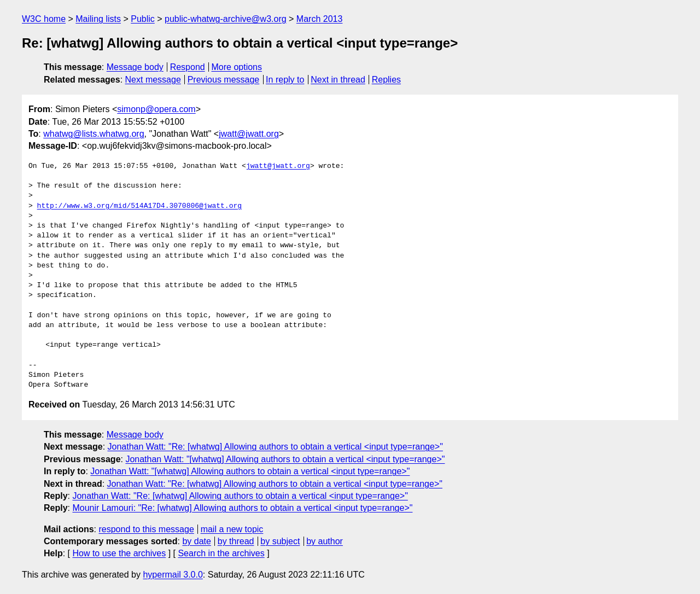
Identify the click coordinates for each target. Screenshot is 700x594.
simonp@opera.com (156, 109)
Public (143, 19)
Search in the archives (221, 553)
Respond (188, 67)
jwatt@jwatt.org (249, 134)
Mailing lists (98, 19)
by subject (280, 541)
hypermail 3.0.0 (173, 575)
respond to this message (146, 529)
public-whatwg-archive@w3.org (226, 19)
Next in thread (338, 80)
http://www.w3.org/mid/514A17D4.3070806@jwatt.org (139, 206)
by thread (236, 541)
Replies (386, 80)
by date (196, 541)
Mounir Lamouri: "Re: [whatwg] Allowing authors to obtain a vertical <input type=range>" (242, 508)
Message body (135, 67)
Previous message (224, 80)
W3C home (44, 19)
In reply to (285, 80)
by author (325, 541)
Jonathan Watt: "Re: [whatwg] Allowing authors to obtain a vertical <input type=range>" (275, 447)
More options (237, 67)
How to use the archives (119, 553)
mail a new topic (232, 529)
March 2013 (320, 19)
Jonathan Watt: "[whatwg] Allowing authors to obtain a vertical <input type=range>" (285, 459)
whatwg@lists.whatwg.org (94, 134)
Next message (153, 80)
